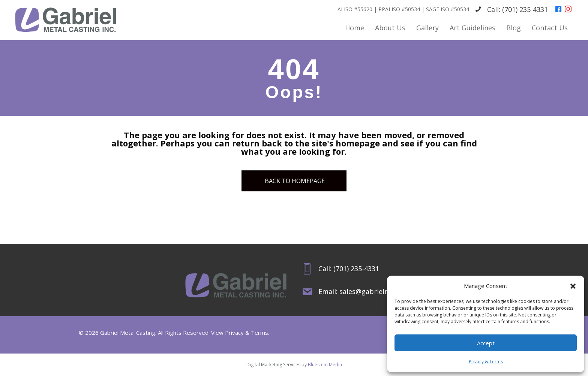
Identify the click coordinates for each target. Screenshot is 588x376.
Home (355, 28)
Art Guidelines (472, 28)
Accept (486, 343)
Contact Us (550, 28)
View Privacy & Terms (240, 333)
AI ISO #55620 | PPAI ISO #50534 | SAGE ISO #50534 (403, 9)
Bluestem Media (325, 365)
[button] (573, 286)
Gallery (427, 28)
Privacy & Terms (486, 362)
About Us (390, 28)
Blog (514, 28)
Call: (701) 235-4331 (517, 9)
